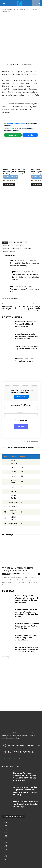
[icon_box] (18, 752)
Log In (30, 135)
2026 (5, 823)
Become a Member (13, 135)
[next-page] (7, 658)
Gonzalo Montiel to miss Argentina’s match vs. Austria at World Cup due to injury (27, 613)
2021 (5, 839)
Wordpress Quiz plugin (32, 441)
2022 (5, 836)
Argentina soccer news (11, 249)
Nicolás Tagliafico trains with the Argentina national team (26, 638)
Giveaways (6, 574)
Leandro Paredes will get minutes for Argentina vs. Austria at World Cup (27, 650)
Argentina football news (18, 243)
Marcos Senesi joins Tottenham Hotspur (24, 360)
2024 (5, 829)
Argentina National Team (12, 246)
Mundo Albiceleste (10, 252)
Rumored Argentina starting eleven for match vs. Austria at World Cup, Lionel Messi (27, 599)
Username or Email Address (21, 405)
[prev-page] (4, 658)
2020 (5, 843)
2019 (5, 846)
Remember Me (21, 420)
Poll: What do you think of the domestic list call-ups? (11, 308)
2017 (5, 853)
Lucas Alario (26, 249)
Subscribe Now (21, 397)
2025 (5, 826)
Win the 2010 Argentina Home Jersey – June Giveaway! (18, 569)
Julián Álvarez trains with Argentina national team (26, 348)
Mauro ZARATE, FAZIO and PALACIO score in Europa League (32, 308)
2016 (5, 856)
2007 (5, 859)
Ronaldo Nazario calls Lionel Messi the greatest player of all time (27, 336)
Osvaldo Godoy (15, 574)
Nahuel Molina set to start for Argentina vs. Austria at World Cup (27, 626)
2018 (5, 849)
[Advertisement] (21, 38)
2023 (5, 833)
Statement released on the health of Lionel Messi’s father (26, 324)
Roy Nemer (14, 64)
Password (21, 412)
